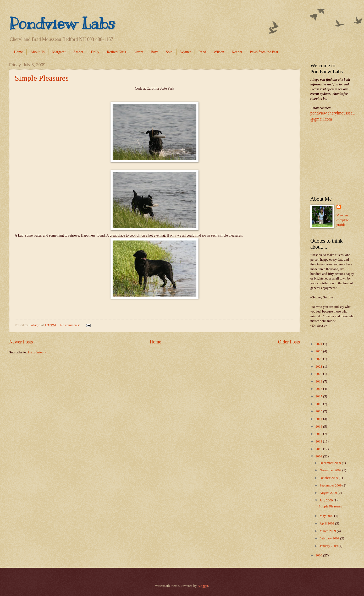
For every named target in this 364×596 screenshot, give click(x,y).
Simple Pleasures (42, 78)
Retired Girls (116, 52)
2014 (319, 419)
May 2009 (327, 516)
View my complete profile (343, 220)
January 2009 (329, 546)
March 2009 (328, 531)
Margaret (59, 52)
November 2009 (331, 470)
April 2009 (327, 523)
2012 (319, 434)
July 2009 (327, 500)
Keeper (237, 52)
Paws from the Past (264, 52)
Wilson (219, 52)
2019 (319, 381)
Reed (202, 52)
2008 (319, 555)
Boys (154, 52)
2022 (319, 359)
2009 (319, 456)
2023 (319, 351)
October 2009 (329, 478)
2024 (319, 344)
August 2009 (329, 493)
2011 (319, 441)
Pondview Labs (62, 24)
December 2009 (331, 463)
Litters (138, 52)
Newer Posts (21, 342)
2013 (319, 427)
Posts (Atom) (37, 352)
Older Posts (289, 342)
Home (18, 52)
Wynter (186, 52)
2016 (319, 404)
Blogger (203, 586)
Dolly (95, 52)
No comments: (71, 325)
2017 (319, 396)
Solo (169, 52)
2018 (319, 389)
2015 (319, 411)
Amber (78, 52)
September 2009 (331, 485)
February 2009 (330, 538)
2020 (319, 374)
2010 (319, 449)
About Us (37, 52)
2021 (319, 367)
